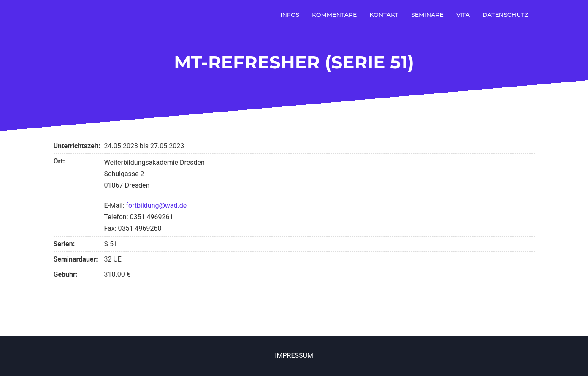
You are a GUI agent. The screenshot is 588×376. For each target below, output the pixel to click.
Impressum (294, 356)
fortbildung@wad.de (156, 206)
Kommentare (334, 15)
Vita (463, 15)
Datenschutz (505, 15)
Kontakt (384, 15)
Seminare (427, 15)
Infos (290, 15)
